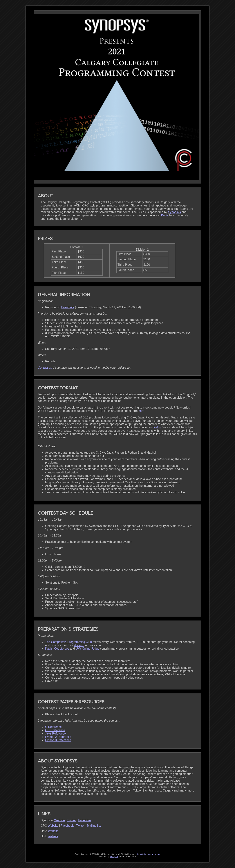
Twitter (72, 820)
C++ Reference (55, 730)
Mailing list (94, 826)
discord (79, 645)
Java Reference (55, 734)
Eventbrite (68, 307)
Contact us (45, 368)
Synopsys (174, 212)
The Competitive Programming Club (68, 642)
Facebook (85, 820)
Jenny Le (114, 856)
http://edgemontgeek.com (149, 854)
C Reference (53, 727)
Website (60, 820)
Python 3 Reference (58, 740)
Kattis (165, 215)
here (141, 411)
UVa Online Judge (87, 649)
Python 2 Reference (58, 737)
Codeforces (62, 649)
